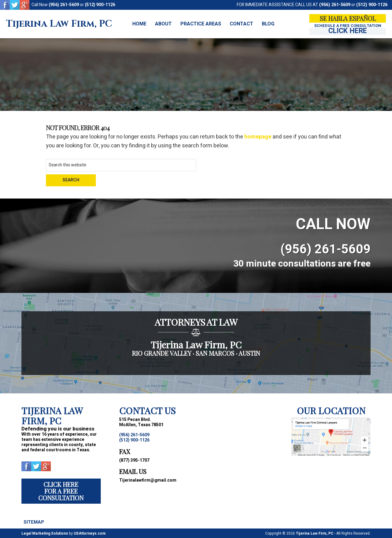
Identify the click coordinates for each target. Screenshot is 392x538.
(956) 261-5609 (64, 5)
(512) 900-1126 (100, 5)
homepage (258, 137)
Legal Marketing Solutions (45, 533)
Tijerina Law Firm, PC (59, 24)
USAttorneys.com (90, 533)
